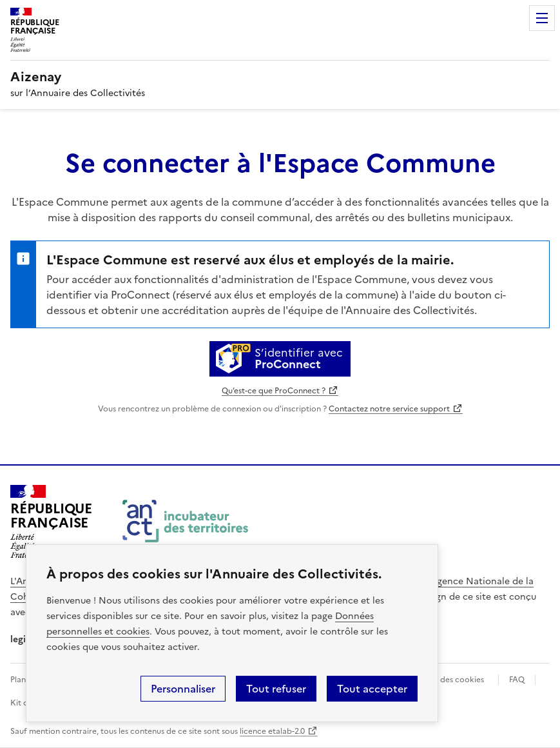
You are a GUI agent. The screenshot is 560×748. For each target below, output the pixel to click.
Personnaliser (183, 689)
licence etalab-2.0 (272, 731)
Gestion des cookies (447, 680)
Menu (542, 18)
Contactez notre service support (389, 409)
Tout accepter (372, 689)
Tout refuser (276, 689)
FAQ (517, 680)
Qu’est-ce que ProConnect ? (274, 391)
